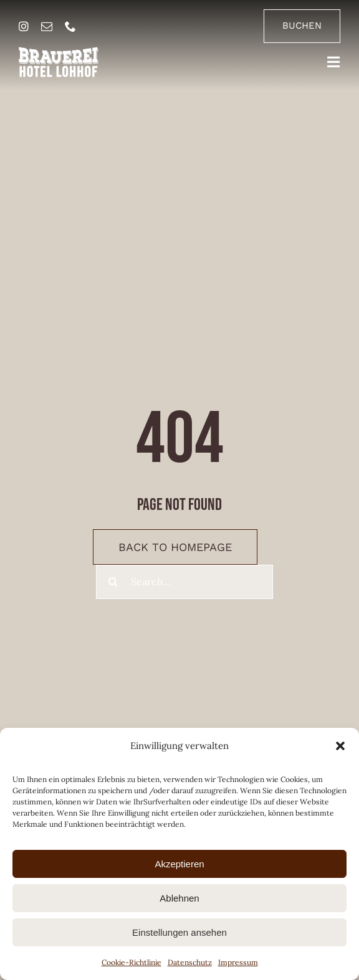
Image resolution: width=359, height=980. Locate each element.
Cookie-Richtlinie (132, 962)
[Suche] (113, 582)
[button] (340, 746)
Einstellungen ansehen (179, 932)
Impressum (238, 962)
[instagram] (24, 26)
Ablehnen (179, 898)
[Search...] (184, 582)
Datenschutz (190, 962)
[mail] (47, 26)
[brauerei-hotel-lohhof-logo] (59, 52)
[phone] (70, 26)
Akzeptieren (179, 864)
